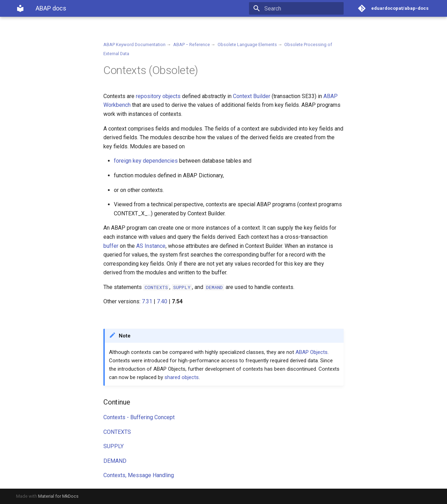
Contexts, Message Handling (139, 475)
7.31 (147, 301)
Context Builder (252, 96)
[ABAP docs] (20, 8)
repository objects (158, 96)
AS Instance (151, 246)
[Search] (303, 8)
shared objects (182, 377)
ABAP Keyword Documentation (134, 45)
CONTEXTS (117, 432)
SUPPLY (113, 446)
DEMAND (115, 461)
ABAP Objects (312, 352)
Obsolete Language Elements (247, 45)
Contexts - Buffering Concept (139, 417)
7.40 (162, 301)
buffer (111, 246)
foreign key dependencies (146, 161)
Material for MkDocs (58, 496)
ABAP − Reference (192, 45)
